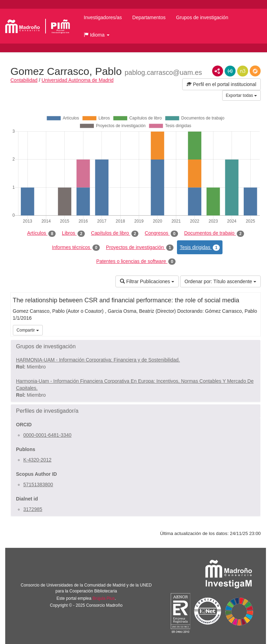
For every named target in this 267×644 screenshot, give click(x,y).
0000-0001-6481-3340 (47, 435)
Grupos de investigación (202, 17)
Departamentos (149, 17)
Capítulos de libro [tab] (115, 233)
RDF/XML (218, 71)
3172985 (33, 509)
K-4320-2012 (37, 460)
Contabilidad (24, 80)
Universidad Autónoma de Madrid (78, 80)
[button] (97, 35)
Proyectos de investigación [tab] (140, 248)
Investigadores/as (103, 17)
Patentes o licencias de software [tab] (136, 262)
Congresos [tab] (161, 233)
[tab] (136, 347)
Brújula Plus (104, 598)
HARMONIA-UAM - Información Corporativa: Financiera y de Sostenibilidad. (98, 360)
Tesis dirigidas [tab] (200, 248)
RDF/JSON (255, 71)
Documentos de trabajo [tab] (214, 233)
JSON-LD (230, 71)
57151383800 (38, 484)
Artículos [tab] (41, 233)
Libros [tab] (73, 233)
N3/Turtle (243, 71)
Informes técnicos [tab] (76, 248)
